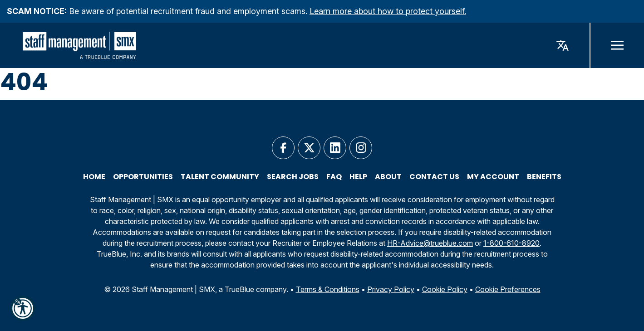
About (388, 177)
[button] (23, 308)
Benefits (544, 177)
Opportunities (143, 177)
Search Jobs (293, 177)
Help (358, 177)
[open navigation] (617, 45)
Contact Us (434, 177)
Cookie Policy (445, 289)
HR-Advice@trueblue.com (430, 243)
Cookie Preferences (508, 289)
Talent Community (220, 177)
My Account (493, 177)
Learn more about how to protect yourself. (388, 11)
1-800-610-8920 (511, 243)
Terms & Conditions (328, 289)
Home (94, 177)
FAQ (334, 177)
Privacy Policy (391, 289)
